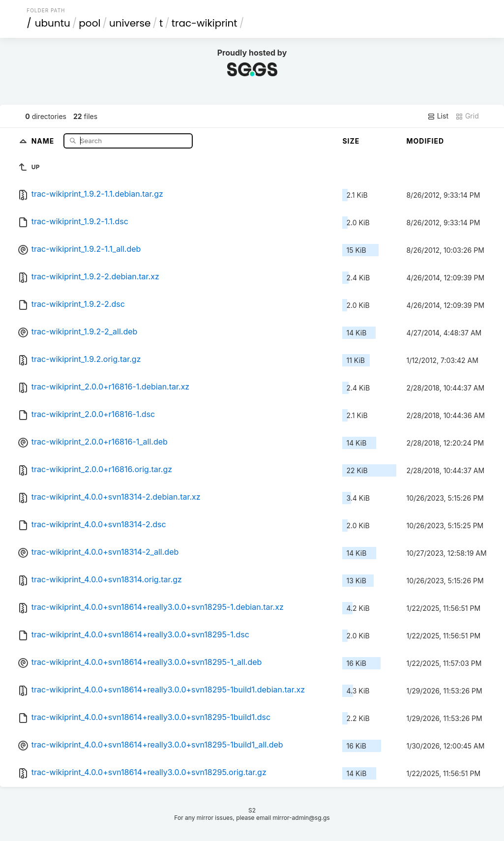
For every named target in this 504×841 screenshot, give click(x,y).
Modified (425, 141)
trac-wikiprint (205, 23)
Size (351, 141)
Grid (467, 116)
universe (130, 23)
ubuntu (53, 23)
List (438, 116)
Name (44, 140)
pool (89, 23)
